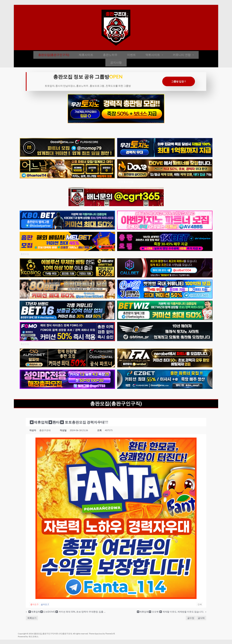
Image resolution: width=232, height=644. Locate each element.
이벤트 (131, 55)
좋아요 (34, 604)
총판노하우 (110, 55)
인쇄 (200, 604)
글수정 (191, 618)
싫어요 (45, 604)
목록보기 (32, 618)
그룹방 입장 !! (179, 81)
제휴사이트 (86, 55)
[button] (154, 55)
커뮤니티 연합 (183, 55)
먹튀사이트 (154, 55)
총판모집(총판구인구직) (54, 55)
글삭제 (201, 618)
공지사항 (116, 63)
